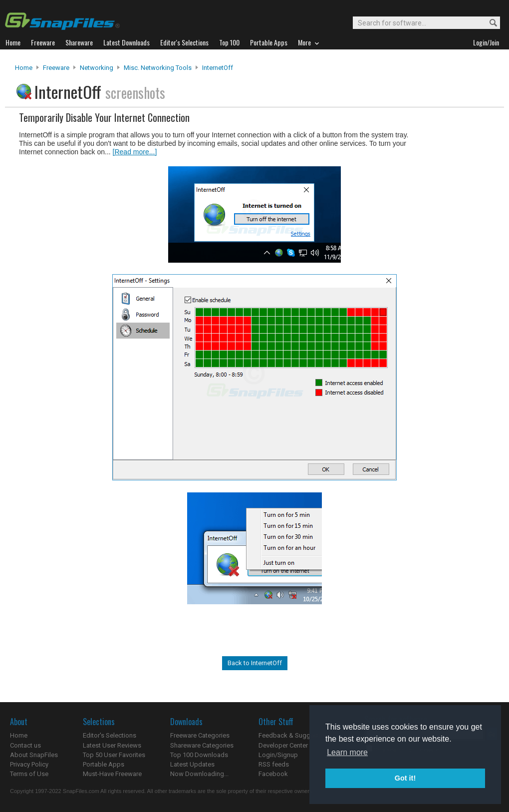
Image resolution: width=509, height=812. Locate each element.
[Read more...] (135, 152)
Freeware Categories (200, 735)
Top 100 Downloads (199, 755)
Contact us (25, 745)
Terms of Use (29, 774)
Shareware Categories (202, 745)
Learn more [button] (347, 752)
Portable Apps (104, 764)
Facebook (273, 774)
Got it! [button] (405, 778)
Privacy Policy (29, 764)
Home (24, 68)
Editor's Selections (110, 735)
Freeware (56, 68)
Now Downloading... (199, 774)
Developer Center (283, 745)
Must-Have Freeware (112, 774)
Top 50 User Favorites (114, 755)
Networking (97, 68)
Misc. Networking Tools (158, 68)
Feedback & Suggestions (295, 735)
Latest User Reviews (112, 745)
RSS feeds (274, 764)
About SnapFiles (34, 755)
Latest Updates (192, 764)
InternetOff (218, 68)
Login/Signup (278, 755)
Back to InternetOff (255, 663)
